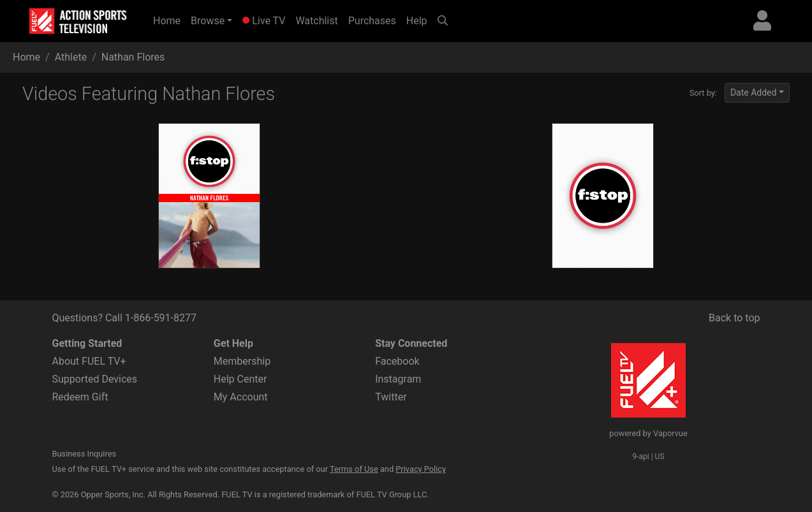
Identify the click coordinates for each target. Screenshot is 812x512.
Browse (208, 21)
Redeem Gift (80, 397)
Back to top (734, 318)
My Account (241, 397)
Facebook (397, 361)
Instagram (398, 379)
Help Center (240, 379)
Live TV (264, 21)
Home (169, 20)
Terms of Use (354, 469)
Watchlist (316, 21)
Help (417, 21)
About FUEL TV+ (89, 361)
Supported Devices (95, 379)
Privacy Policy (421, 469)
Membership (242, 361)
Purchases (372, 21)
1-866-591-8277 (161, 318)
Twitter (391, 397)
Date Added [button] (754, 92)
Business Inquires (85, 454)
